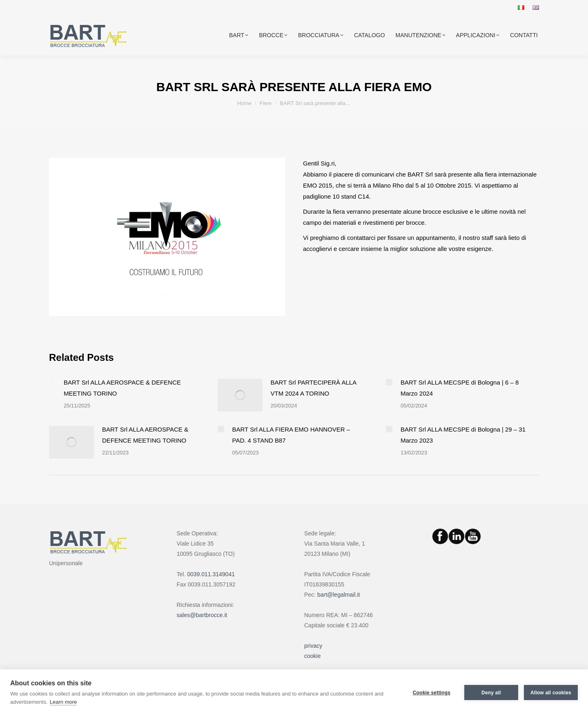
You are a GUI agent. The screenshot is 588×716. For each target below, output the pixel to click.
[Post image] (52, 382)
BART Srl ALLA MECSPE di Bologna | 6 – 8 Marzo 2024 (460, 388)
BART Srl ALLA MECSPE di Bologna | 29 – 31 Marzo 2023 (463, 435)
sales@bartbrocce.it (202, 615)
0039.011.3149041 (211, 574)
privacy (313, 646)
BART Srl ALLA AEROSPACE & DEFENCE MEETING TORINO (122, 388)
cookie (312, 656)
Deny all (491, 693)
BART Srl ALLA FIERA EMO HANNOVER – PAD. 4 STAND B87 (291, 435)
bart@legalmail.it (339, 595)
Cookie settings (432, 693)
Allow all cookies (551, 693)
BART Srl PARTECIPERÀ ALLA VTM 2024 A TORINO (314, 388)
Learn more (63, 702)
